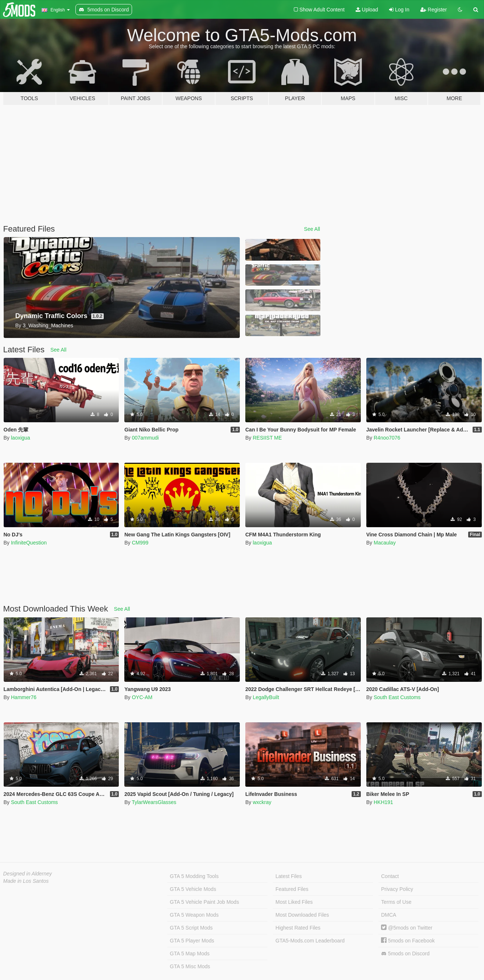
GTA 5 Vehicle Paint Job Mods (204, 902)
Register (434, 10)
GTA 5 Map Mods (190, 953)
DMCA (389, 915)
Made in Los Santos (26, 881)
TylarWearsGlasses (154, 802)
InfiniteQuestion (29, 543)
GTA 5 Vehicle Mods (193, 889)
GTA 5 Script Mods (191, 928)
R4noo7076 (387, 438)
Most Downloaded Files (302, 915)
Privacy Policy (397, 889)
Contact (390, 876)
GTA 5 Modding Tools (194, 876)
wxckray (262, 802)
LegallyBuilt (266, 697)
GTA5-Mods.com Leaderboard (310, 941)
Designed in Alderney (28, 874)
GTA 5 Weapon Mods (194, 915)
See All (312, 229)
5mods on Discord (405, 954)
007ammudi (145, 438)
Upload (367, 10)
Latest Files (289, 876)
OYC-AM (142, 697)
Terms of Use (396, 902)
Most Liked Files (294, 902)
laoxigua (21, 438)
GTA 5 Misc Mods (190, 966)
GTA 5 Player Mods (192, 941)
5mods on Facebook (408, 941)
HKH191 (383, 802)
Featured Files (292, 889)
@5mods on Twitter (407, 928)
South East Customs (397, 697)
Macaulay (385, 543)
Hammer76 (24, 697)
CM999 (140, 543)
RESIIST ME (267, 438)
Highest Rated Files (298, 928)
